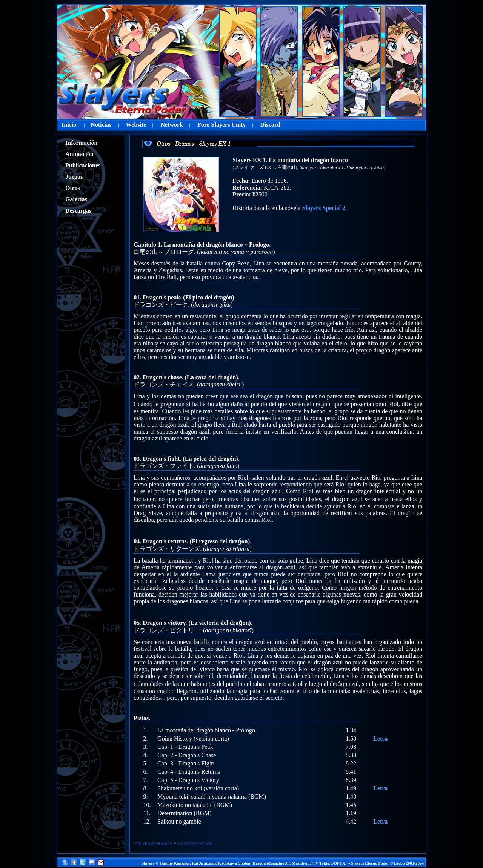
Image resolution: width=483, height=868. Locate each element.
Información (81, 143)
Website (136, 125)
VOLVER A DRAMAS (153, 843)
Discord (270, 125)
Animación (79, 154)
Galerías (76, 199)
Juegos (74, 177)
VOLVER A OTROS (195, 843)
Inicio (69, 125)
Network (172, 125)
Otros (73, 188)
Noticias (101, 125)
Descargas (78, 211)
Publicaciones (83, 165)
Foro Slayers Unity (222, 125)
